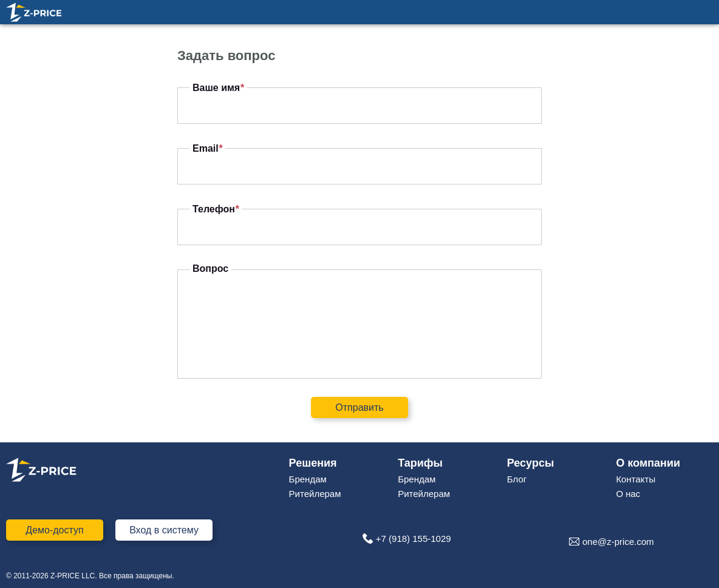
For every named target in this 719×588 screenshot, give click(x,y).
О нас (628, 494)
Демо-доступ (54, 530)
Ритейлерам (315, 494)
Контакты (636, 479)
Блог (517, 479)
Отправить (359, 407)
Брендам (308, 479)
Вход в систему (164, 530)
